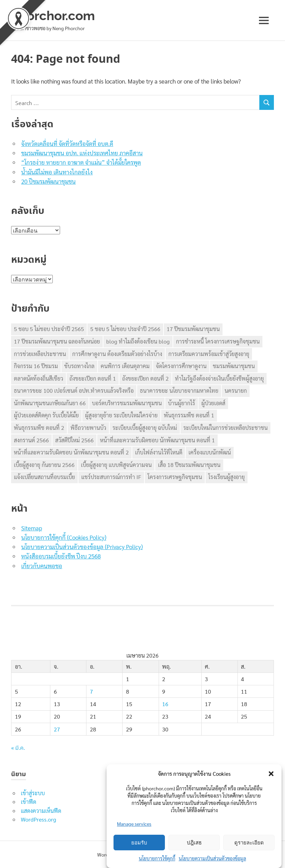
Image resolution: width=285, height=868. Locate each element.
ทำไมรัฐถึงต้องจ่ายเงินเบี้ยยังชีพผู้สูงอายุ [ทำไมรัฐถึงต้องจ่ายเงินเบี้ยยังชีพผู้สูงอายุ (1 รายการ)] (219, 378)
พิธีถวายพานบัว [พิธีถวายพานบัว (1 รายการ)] (88, 428)
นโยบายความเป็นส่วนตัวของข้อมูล (212, 858)
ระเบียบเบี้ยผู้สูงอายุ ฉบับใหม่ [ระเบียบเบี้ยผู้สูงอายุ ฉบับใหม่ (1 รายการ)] (145, 428)
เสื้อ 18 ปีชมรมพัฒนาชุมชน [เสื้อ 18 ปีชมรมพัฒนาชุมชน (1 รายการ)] (189, 465)
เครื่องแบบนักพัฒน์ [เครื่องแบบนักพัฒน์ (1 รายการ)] (210, 452)
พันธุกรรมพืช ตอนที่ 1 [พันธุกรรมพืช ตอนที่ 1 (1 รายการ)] (189, 415)
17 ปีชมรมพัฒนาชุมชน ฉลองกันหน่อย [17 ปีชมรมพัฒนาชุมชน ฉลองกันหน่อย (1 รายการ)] (57, 341)
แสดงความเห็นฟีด (41, 811)
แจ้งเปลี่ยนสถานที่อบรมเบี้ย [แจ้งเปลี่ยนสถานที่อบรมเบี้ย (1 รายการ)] (44, 477)
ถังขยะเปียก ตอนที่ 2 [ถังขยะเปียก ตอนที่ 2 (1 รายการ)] (145, 378)
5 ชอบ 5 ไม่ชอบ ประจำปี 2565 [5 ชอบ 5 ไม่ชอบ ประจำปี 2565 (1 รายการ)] (49, 329)
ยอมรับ (139, 843)
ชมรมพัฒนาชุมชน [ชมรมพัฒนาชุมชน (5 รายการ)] (234, 366)
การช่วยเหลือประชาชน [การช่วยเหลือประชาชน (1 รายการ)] (40, 354)
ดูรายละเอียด (249, 843)
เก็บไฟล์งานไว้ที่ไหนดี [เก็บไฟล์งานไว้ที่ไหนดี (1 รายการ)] (159, 452)
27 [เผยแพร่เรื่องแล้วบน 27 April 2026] (57, 729)
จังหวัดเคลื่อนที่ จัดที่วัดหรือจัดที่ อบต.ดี (67, 144)
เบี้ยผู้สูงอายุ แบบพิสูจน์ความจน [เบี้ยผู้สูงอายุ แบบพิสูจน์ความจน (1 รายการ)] (116, 465)
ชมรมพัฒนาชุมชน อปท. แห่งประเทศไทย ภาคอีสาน (82, 153)
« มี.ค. (18, 748)
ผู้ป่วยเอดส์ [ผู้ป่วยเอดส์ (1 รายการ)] (213, 403)
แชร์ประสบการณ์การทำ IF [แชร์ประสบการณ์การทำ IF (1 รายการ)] (111, 477)
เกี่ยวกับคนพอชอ (42, 566)
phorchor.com (55, 15)
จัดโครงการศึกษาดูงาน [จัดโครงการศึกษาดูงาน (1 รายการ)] (181, 366)
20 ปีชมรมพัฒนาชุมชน (48, 181)
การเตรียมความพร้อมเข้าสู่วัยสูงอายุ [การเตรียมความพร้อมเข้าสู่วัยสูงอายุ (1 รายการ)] (209, 354)
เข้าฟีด (28, 802)
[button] (271, 774)
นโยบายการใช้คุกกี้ (157, 858)
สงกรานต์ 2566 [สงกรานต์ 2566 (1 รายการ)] (31, 440)
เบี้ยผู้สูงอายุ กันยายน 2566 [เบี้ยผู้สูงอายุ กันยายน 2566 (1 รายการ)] (44, 465)
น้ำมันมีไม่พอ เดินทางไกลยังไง (57, 172)
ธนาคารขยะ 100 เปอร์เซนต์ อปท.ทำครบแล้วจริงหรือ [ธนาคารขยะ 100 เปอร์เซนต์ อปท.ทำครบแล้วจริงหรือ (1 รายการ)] (74, 390)
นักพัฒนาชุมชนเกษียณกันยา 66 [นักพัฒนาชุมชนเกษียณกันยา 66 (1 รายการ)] (50, 403)
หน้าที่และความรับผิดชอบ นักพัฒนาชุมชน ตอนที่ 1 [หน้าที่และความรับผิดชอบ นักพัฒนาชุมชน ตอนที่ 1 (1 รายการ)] (157, 440)
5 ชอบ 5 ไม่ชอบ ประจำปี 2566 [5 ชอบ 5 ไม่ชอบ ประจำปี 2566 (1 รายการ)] (125, 329)
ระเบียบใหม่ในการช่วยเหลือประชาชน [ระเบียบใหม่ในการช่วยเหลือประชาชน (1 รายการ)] (225, 428)
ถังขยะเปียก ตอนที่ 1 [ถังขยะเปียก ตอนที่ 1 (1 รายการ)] (93, 378)
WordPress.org (39, 819)
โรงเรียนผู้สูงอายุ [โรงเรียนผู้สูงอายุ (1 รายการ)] (227, 477)
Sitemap (32, 528)
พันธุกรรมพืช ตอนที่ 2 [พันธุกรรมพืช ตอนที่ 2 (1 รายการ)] (39, 428)
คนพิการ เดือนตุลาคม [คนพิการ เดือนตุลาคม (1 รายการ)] (125, 366)
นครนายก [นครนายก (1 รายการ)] (236, 390)
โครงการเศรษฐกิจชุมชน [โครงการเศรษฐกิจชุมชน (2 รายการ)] (175, 477)
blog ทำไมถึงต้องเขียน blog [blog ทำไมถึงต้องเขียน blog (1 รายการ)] (138, 341)
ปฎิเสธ (194, 843)
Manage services (134, 824)
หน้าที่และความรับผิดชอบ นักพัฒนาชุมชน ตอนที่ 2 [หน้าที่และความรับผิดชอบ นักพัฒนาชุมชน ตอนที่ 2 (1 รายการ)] (71, 452)
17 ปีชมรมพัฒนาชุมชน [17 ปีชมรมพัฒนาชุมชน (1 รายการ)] (193, 329)
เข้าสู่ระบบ (33, 793)
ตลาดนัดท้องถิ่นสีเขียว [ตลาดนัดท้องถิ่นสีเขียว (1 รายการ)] (39, 378)
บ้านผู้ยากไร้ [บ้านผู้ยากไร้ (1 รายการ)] (182, 403)
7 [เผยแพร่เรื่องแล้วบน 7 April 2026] (91, 691)
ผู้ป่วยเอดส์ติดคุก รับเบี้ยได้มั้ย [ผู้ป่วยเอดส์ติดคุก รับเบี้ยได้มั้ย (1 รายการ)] (46, 415)
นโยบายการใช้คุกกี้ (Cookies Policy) (64, 537)
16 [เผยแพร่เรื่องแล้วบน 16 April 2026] (165, 704)
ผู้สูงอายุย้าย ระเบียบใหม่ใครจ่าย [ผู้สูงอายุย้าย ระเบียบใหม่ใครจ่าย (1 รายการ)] (121, 415)
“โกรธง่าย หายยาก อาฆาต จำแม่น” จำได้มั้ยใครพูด (81, 162)
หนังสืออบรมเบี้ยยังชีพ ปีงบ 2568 (61, 556)
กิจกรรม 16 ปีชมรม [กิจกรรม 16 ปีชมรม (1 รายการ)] (36, 366)
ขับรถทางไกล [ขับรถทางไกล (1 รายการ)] (79, 366)
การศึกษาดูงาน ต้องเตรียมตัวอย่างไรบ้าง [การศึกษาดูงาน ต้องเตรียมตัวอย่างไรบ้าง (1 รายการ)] (117, 354)
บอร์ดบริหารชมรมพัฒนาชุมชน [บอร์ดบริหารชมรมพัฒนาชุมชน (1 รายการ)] (127, 403)
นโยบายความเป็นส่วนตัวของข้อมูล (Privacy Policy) (82, 547)
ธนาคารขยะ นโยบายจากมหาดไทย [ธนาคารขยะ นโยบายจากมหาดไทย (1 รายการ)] (179, 390)
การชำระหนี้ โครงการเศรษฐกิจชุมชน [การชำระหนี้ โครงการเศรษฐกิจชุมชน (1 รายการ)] (218, 341)
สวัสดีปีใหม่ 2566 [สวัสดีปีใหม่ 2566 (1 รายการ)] (74, 440)
